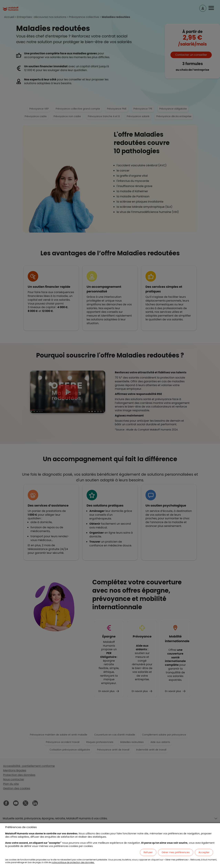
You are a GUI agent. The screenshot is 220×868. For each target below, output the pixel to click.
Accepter (204, 852)
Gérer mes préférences (176, 852)
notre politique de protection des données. (73, 862)
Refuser (148, 852)
